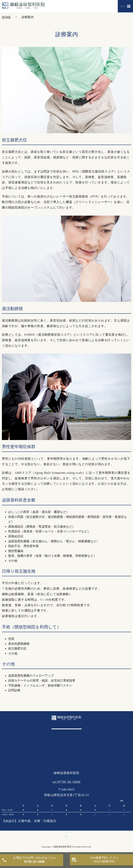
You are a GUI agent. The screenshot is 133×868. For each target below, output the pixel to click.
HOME (6, 17)
